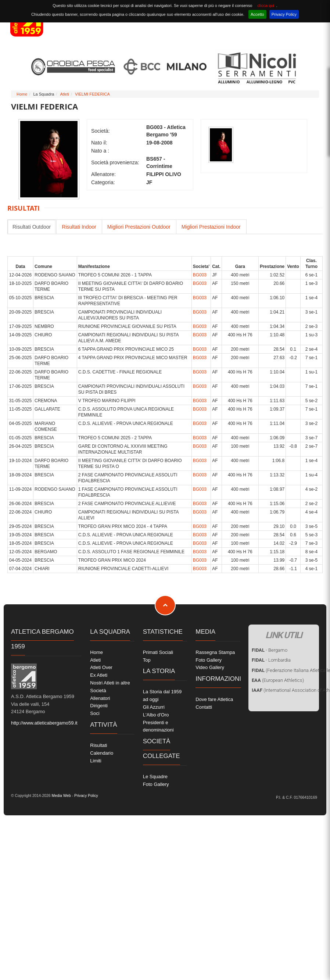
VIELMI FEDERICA (92, 94)
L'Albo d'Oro (156, 715)
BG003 (200, 275)
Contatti (204, 707)
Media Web (61, 796)
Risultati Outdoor (32, 227)
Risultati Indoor (79, 227)
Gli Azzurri (154, 707)
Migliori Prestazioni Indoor (211, 227)
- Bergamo (270, 650)
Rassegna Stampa (215, 652)
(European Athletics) (278, 680)
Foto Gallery (156, 784)
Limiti (96, 761)
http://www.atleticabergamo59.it (44, 723)
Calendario (102, 753)
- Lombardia (271, 660)
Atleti (64, 94)
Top (147, 660)
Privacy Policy (284, 14)
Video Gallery (210, 667)
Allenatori (100, 698)
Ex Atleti (99, 675)
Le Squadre (155, 777)
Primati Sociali (158, 652)
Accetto (257, 14)
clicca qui (266, 6)
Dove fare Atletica (214, 699)
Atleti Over (101, 667)
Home (22, 94)
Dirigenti (99, 706)
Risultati (98, 745)
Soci (95, 713)
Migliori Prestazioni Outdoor (139, 227)
